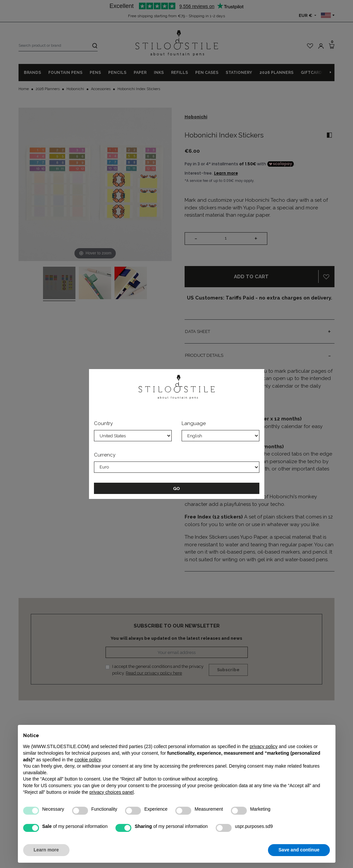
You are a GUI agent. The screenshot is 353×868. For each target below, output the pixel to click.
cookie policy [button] (88, 760)
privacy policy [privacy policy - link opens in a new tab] (264, 746)
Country (103, 423)
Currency (105, 455)
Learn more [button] (46, 850)
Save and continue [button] (299, 850)
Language (194, 423)
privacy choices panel (111, 792)
